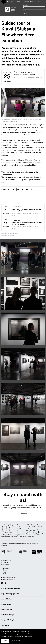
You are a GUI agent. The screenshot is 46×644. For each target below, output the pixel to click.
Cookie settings (16, 641)
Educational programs (29, 1)
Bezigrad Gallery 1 (8, 615)
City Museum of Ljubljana (11, 589)
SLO (38, 1)
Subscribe (23, 514)
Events (25, 8)
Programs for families (9, 579)
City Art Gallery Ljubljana (10, 594)
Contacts (19, 1)
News (25, 11)
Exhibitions (26, 5)
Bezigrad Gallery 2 (8, 620)
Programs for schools (9, 577)
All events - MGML (8, 235)
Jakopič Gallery (7, 599)
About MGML (11, 1)
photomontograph (34, 163)
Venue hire (6, 565)
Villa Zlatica (5, 625)
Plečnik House (7, 610)
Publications (7, 574)
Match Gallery (6, 604)
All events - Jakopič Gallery (11, 233)
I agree (5, 641)
